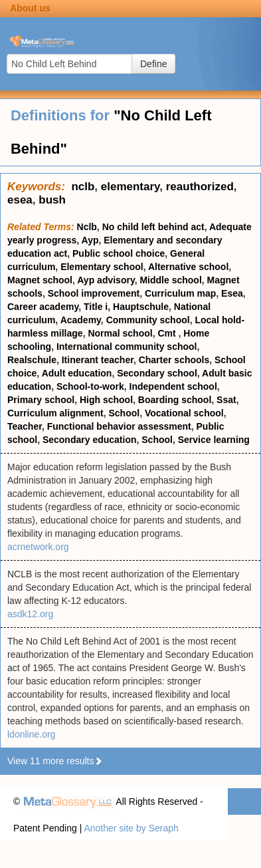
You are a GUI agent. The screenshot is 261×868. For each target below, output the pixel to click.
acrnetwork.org (38, 547)
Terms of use (221, 855)
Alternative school (188, 267)
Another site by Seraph (131, 828)
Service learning (214, 440)
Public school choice (119, 253)
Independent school (173, 386)
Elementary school (102, 267)
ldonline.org (31, 734)
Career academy (43, 307)
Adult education (77, 373)
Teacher (25, 426)
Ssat (226, 400)
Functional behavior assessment (119, 426)
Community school (148, 320)
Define (153, 64)
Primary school (41, 400)
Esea (232, 293)
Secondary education (90, 440)
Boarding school (175, 400)
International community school (127, 347)
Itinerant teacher (98, 360)
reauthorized (200, 187)
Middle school (170, 280)
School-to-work (90, 386)
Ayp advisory (106, 280)
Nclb (87, 227)
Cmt (168, 333)
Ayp (90, 240)
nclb (83, 187)
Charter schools (174, 360)
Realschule (32, 360)
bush (52, 200)
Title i (96, 307)
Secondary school (157, 373)
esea (20, 200)
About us (30, 8)
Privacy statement (150, 855)
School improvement (94, 293)
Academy (81, 320)
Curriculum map (180, 293)
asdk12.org (30, 614)
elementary (130, 187)
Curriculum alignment (55, 413)
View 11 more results (55, 761)
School (124, 413)
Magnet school (40, 280)
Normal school (120, 333)
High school (106, 400)
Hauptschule (141, 307)
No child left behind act (153, 227)
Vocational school (184, 413)
